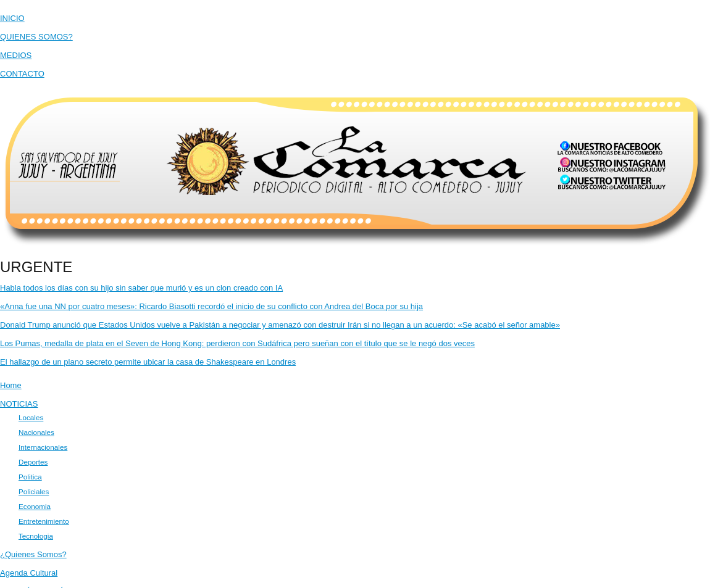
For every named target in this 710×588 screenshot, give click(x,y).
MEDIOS (16, 55)
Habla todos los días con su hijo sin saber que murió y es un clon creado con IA (141, 288)
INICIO (12, 18)
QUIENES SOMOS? (36, 37)
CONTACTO (22, 74)
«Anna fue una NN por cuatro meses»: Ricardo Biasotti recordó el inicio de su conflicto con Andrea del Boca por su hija (211, 306)
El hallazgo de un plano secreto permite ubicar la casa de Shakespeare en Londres (148, 362)
